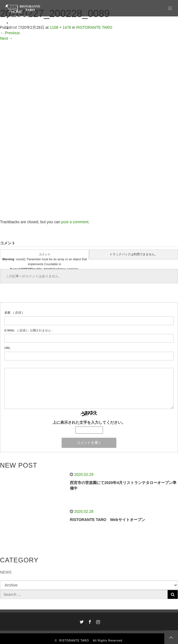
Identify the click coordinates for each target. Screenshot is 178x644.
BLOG (16, 28)
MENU (17, 23)
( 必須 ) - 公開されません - (29, 330)
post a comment (75, 222)
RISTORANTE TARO (76, 641)
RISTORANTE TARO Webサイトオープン (107, 520)
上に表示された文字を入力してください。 (89, 422)
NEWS (6, 572)
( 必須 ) (14, 313)
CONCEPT (20, 17)
